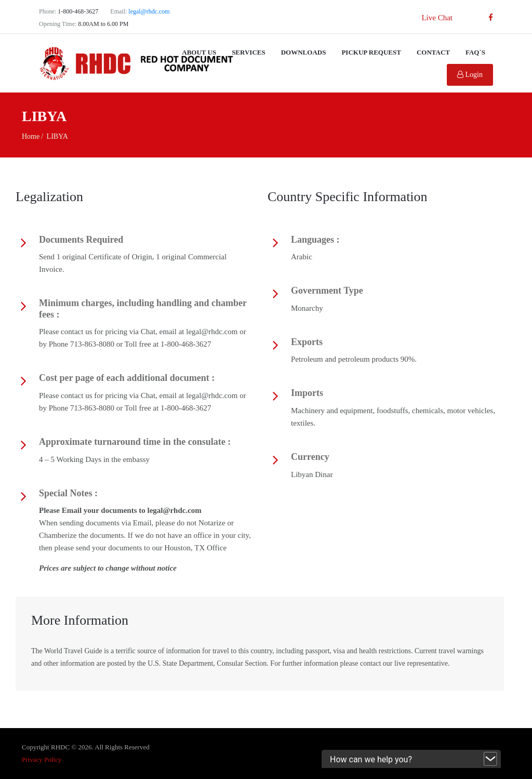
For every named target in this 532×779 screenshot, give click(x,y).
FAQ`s (475, 52)
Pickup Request (371, 52)
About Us (199, 52)
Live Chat (437, 18)
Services (249, 52)
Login (470, 75)
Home (31, 136)
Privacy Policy (42, 760)
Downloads (304, 52)
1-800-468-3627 (78, 11)
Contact (433, 52)
